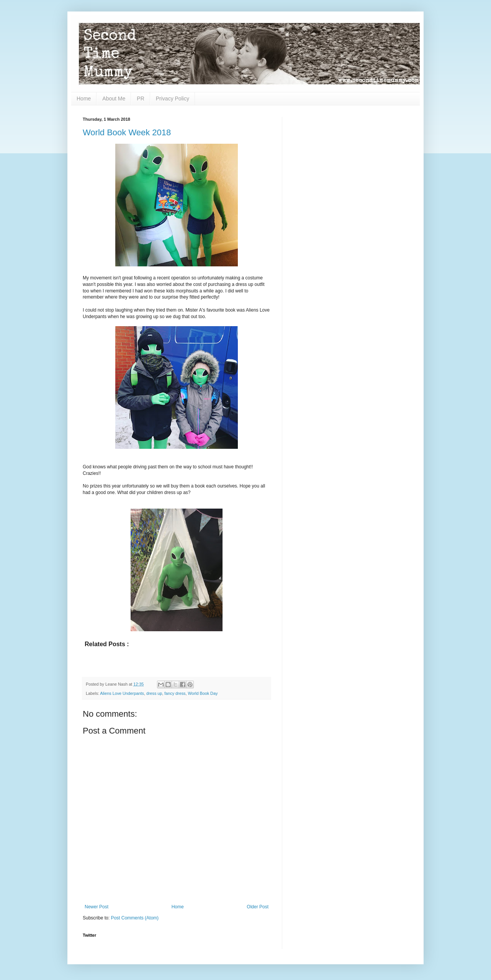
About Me (114, 98)
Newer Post (97, 907)
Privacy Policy (173, 98)
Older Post (258, 907)
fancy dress (175, 693)
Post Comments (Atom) (135, 918)
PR (140, 98)
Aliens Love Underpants (122, 693)
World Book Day (203, 693)
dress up (154, 693)
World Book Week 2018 (127, 132)
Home (84, 98)
